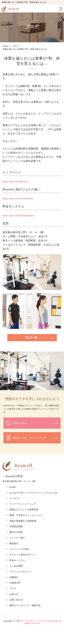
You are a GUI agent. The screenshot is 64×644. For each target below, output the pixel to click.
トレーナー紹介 (17, 538)
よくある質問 (16, 566)
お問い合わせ (16, 600)
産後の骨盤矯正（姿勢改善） (24, 521)
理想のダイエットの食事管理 (24, 510)
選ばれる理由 (16, 532)
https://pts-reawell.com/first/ (18, 198)
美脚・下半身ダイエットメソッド (26, 515)
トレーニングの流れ (19, 549)
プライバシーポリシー (20, 572)
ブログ (13, 588)
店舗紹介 (14, 577)
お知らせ (14, 594)
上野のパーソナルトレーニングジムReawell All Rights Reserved (38, 622)
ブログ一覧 (31, 338)
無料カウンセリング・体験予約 (25, 605)
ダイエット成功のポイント (23, 555)
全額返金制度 (16, 526)
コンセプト (15, 498)
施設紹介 (14, 543)
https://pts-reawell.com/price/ (19, 215)
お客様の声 (15, 583)
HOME (13, 487)
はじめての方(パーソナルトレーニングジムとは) (33, 493)
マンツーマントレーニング (23, 504)
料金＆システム (17, 560)
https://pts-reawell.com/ (15, 181)
